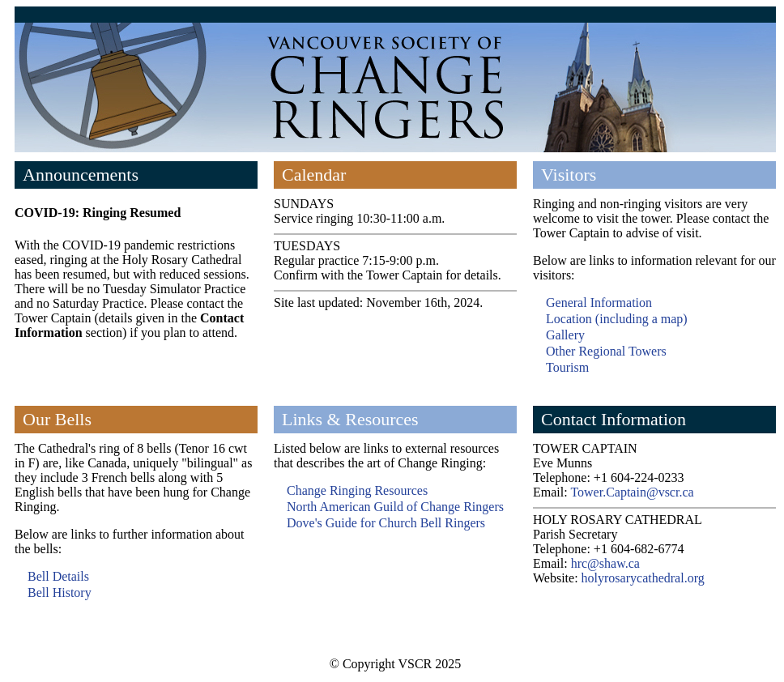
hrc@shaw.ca (605, 563)
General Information (599, 303)
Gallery (565, 335)
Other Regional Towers (606, 351)
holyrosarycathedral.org (643, 578)
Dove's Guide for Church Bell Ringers (386, 523)
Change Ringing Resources (357, 490)
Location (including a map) (617, 319)
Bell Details (58, 576)
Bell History (60, 592)
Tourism (567, 367)
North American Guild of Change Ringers (395, 507)
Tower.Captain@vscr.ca (632, 492)
